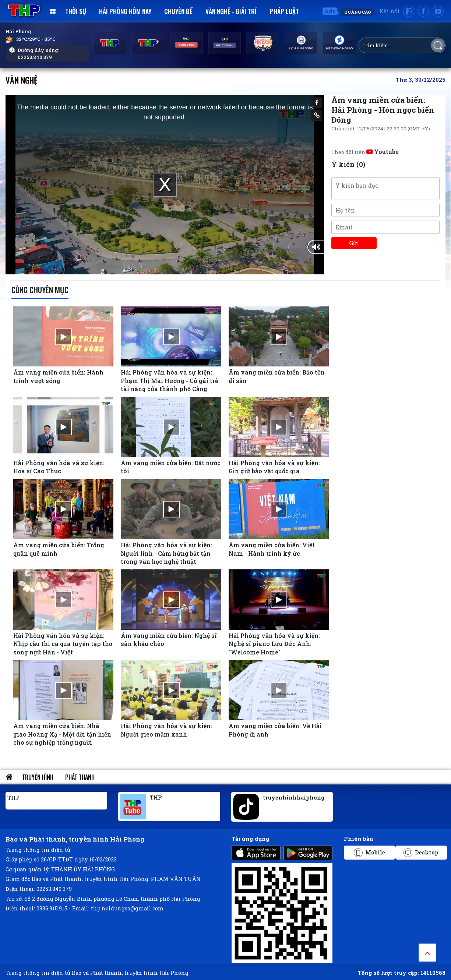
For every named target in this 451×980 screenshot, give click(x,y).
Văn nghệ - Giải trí (231, 11)
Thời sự (76, 11)
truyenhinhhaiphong (294, 798)
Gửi (354, 243)
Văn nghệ (22, 80)
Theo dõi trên (365, 152)
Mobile (369, 853)
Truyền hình (38, 777)
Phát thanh (80, 777)
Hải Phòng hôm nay (125, 11)
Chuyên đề (178, 11)
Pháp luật (284, 11)
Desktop (421, 853)
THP (13, 798)
